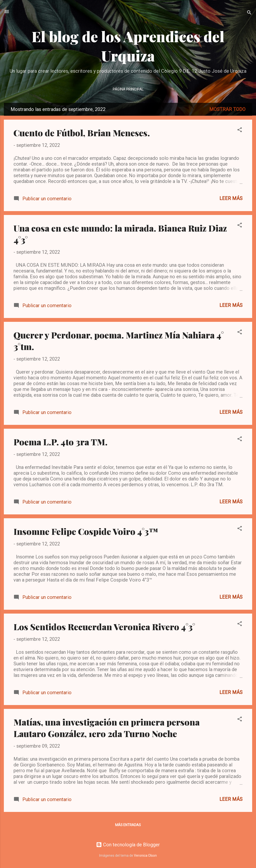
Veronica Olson (145, 855)
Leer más (231, 198)
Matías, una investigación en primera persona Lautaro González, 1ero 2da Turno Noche (107, 728)
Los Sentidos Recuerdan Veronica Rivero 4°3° (104, 627)
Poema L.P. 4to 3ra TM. (60, 442)
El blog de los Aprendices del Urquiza (128, 46)
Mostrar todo (227, 109)
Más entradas (128, 825)
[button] (240, 130)
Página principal (128, 89)
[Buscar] (249, 13)
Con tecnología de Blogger (128, 845)
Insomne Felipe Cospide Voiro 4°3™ (86, 531)
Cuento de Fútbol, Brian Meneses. (82, 133)
